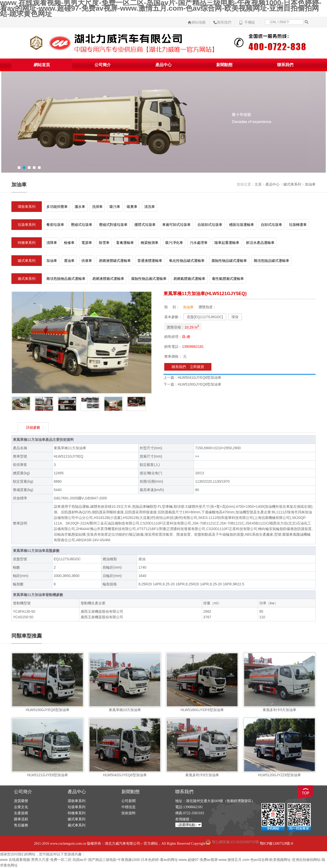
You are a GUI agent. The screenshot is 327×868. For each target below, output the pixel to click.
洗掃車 (97, 207)
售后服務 (21, 825)
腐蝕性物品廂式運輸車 (149, 279)
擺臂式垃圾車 (145, 225)
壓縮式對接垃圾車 (113, 225)
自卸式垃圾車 (271, 225)
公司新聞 (129, 801)
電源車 (87, 243)
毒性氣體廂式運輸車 (228, 279)
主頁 (258, 184)
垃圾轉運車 (298, 225)
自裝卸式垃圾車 (210, 225)
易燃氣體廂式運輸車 (189, 279)
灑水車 (80, 207)
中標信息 (129, 807)
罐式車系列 (292, 184)
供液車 (87, 261)
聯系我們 (224, 22)
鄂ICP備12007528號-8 (276, 844)
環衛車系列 (27, 207)
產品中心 (163, 65)
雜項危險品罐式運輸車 (271, 261)
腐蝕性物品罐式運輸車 (229, 261)
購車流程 (21, 819)
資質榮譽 (21, 801)
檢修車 (69, 243)
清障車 (52, 243)
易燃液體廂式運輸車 (108, 279)
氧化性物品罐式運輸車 (187, 261)
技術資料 (129, 813)
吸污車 (115, 207)
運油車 (69, 261)
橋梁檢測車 (150, 243)
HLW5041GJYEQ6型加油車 (199, 377)
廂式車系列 (27, 279)
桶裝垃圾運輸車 (242, 225)
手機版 (250, 22)
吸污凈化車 (174, 243)
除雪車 (104, 243)
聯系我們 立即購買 (188, 367)
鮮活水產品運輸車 (260, 243)
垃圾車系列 (27, 225)
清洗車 (150, 207)
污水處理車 (199, 243)
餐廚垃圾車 (55, 225)
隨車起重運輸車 (227, 243)
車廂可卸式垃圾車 (176, 225)
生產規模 (21, 813)
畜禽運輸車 (125, 243)
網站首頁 (42, 65)
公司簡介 (103, 65)
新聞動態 (224, 65)
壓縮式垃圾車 (82, 225)
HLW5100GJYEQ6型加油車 (199, 384)
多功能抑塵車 (57, 207)
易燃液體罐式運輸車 (115, 261)
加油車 (310, 184)
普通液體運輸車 (150, 261)
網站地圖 (198, 22)
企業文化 (21, 807)
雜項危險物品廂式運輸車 (66, 279)
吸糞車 (132, 207)
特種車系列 (27, 243)
